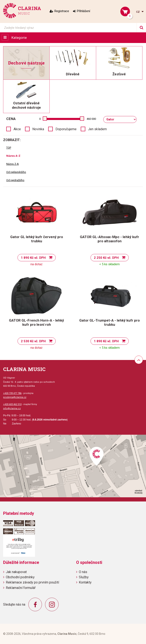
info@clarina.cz (12, 408)
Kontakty (85, 582)
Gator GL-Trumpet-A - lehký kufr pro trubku (109, 322)
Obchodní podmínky (20, 577)
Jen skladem (97, 129)
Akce (17, 129)
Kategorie (19, 38)
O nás (83, 572)
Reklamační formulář (21, 588)
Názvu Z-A (13, 164)
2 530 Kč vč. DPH (33, 341)
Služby (84, 577)
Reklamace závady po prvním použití (32, 582)
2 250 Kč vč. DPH (106, 258)
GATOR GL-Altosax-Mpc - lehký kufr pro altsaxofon (109, 239)
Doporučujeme (66, 129)
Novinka (38, 129)
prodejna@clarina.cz (15, 397)
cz (138, 12)
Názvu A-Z (13, 156)
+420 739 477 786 (12, 393)
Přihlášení (84, 11)
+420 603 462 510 (12, 404)
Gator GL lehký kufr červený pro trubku (37, 239)
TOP (9, 148)
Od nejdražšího (15, 180)
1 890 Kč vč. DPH (33, 258)
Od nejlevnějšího (16, 172)
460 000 (91, 119)
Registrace (62, 11)
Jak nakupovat (16, 572)
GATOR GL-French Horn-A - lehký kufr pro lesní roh (36, 322)
